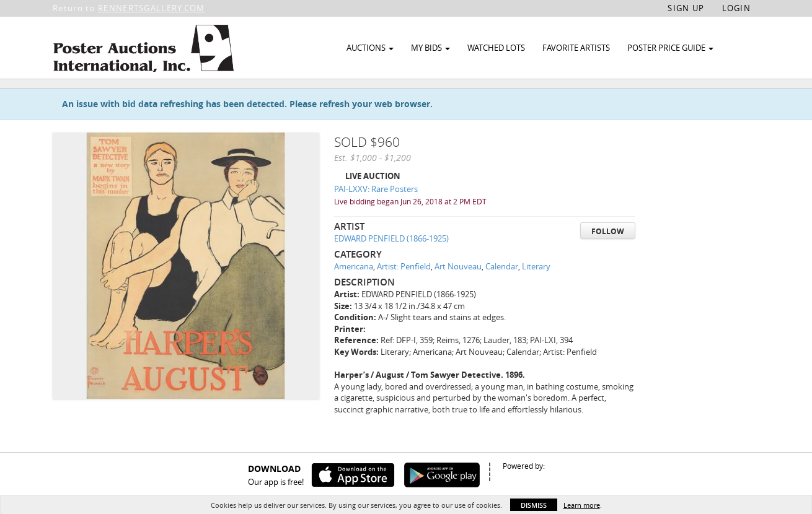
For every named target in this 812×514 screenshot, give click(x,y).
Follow (608, 259)
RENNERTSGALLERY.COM (152, 8)
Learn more (582, 505)
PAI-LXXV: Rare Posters (376, 217)
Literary (536, 295)
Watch (693, 98)
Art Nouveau (458, 295)
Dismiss (534, 505)
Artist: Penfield (404, 295)
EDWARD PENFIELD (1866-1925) (391, 267)
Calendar (502, 295)
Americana (354, 295)
